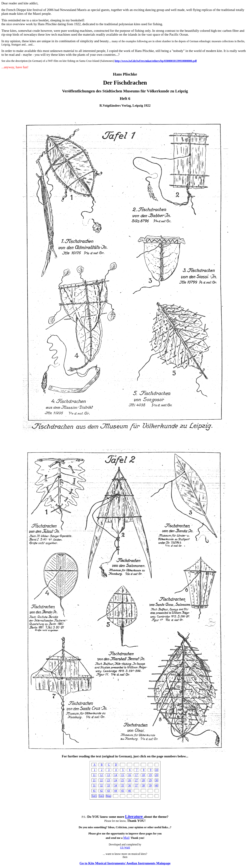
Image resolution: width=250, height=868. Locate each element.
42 (101, 791)
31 (94, 785)
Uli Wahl (125, 848)
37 (136, 785)
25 (123, 780)
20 (157, 775)
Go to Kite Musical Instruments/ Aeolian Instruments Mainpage (125, 863)
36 (130, 785)
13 (109, 775)
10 (157, 770)
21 (94, 780)
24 (116, 780)
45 (123, 791)
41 (94, 791)
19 (150, 775)
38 (143, 785)
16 (130, 775)
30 (157, 780)
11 (94, 775)
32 (101, 785)
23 (109, 780)
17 (136, 775)
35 (123, 785)
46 (130, 791)
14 (116, 775)
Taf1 (94, 796)
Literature (135, 816)
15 (123, 775)
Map (108, 796)
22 (101, 780)
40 (157, 785)
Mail (126, 838)
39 (150, 785)
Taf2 (101, 796)
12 (101, 775)
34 (116, 785)
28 (143, 780)
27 (136, 780)
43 (109, 791)
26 (130, 780)
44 (116, 791)
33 (109, 785)
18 (143, 775)
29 (150, 780)
